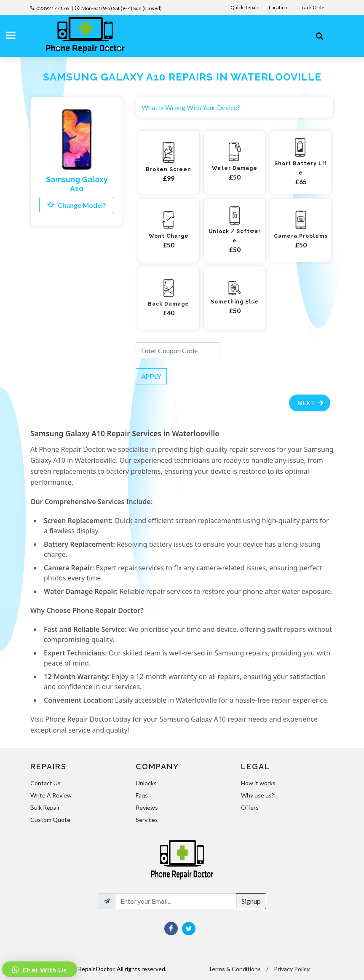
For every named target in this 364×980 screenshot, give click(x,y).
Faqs (142, 795)
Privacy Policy (292, 969)
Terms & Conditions (234, 969)
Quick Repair (245, 7)
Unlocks (146, 783)
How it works (258, 783)
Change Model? (77, 205)
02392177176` (53, 8)
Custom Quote (50, 820)
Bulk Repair (45, 807)
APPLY (151, 376)
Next (311, 403)
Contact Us (45, 783)
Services (147, 820)
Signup (251, 901)
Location (278, 7)
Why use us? (258, 795)
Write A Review (51, 795)
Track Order (313, 7)
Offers (250, 807)
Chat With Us (44, 970)
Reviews (147, 807)
